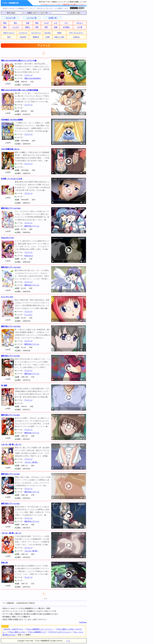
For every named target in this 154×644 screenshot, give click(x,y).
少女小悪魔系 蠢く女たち (10, 149)
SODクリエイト (9, 33)
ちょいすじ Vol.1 (7, 297)
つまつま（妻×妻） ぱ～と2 (11, 444)
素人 (16, 23)
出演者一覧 (53, 18)
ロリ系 (80, 27)
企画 (28, 23)
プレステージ (36, 33)
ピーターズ (23, 33)
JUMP (48, 37)
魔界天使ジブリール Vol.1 (10, 504)
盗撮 (56, 27)
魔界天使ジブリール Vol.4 (10, 356)
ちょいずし (28, 315)
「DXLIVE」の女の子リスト (13, 629)
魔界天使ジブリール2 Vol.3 (11, 208)
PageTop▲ (83, 622)
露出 (5, 27)
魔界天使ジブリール (32, 226)
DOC (9, 37)
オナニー (80, 23)
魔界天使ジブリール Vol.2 (10, 474)
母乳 (37, 27)
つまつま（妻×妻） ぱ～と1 (11, 533)
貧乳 (46, 27)
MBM (59, 33)
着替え (28, 27)
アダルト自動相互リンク (37, 632)
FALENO (23, 37)
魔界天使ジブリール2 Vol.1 (11, 326)
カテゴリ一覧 (11, 18)
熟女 (5, 23)
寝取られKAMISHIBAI (33, 78)
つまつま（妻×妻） (31, 462)
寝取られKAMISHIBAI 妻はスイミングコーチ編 (19, 61)
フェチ (46, 23)
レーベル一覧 (32, 18)
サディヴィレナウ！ (76, 33)
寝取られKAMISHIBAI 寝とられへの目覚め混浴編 (20, 90)
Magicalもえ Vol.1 (8, 238)
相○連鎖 (4, 385)
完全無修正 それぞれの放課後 (12, 120)
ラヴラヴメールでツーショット (60, 632)
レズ (56, 23)
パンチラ (16, 27)
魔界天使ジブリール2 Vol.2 (11, 267)
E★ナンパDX (59, 37)
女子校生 (66, 27)
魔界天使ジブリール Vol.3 (10, 415)
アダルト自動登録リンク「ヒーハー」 (40, 629)
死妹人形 (4, 563)
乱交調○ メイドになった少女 (12, 179)
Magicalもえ (29, 256)
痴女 (37, 23)
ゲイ (66, 23)
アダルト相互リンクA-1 (17, 632)
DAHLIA (76, 37)
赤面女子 (36, 37)
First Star (48, 33)
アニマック (28, 75)
